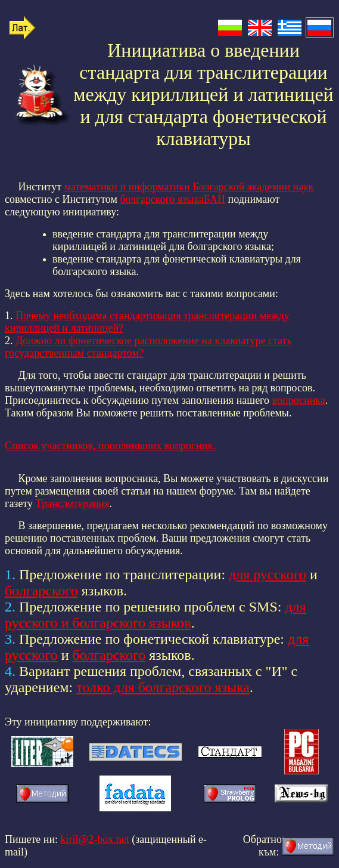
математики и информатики (127, 187)
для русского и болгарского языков (155, 615)
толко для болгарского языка (163, 687)
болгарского (41, 591)
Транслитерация (73, 503)
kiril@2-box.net (95, 839)
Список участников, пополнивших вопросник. (110, 446)
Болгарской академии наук (253, 187)
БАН (214, 199)
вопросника (299, 400)
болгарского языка (161, 199)
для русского (268, 574)
